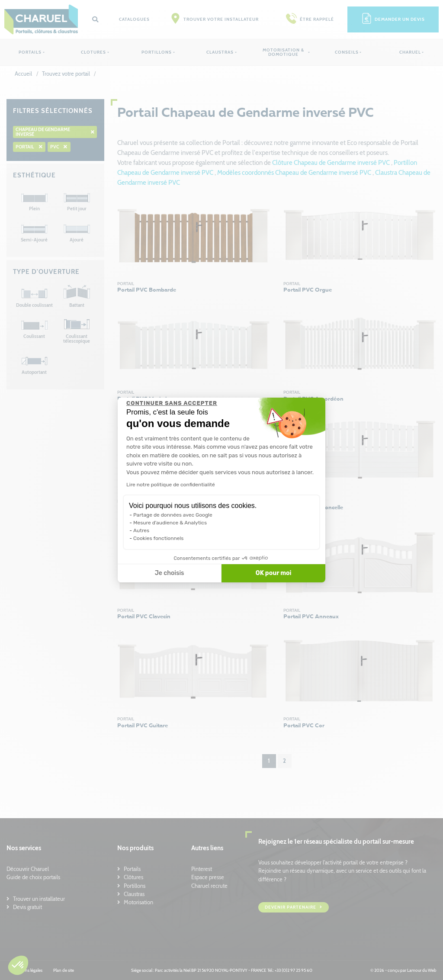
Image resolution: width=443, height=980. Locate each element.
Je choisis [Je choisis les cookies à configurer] (170, 573)
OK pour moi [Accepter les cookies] (274, 573)
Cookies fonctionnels (159, 538)
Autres (141, 530)
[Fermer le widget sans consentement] (172, 403)
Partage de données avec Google (173, 515)
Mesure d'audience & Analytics (170, 523)
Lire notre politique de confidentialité (171, 485)
